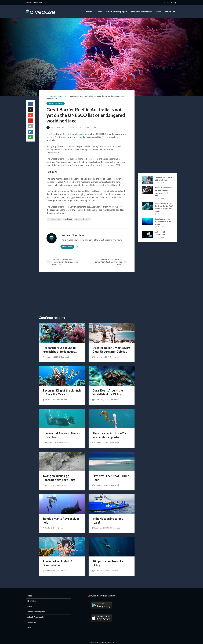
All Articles (31, 597)
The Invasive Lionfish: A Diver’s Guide (58, 563)
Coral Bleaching (54, 219)
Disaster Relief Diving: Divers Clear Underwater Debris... (111, 350)
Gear (159, 12)
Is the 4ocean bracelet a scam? (108, 521)
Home (89, 12)
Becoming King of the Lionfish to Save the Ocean (62, 392)
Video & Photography (117, 12)
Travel (99, 12)
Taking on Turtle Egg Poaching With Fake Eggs (59, 478)
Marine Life (170, 12)
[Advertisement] (87, 294)
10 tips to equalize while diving (108, 563)
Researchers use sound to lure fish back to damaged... (60, 350)
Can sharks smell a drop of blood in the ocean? (163, 222)
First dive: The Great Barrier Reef (111, 478)
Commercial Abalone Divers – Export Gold (62, 435)
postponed (79, 137)
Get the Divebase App (34, 3)
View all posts (67, 247)
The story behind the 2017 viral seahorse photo (109, 435)
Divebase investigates (142, 12)
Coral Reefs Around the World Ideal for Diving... (108, 392)
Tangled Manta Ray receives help (61, 521)
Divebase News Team (56, 127)
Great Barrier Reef (82, 219)
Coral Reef (68, 219)
